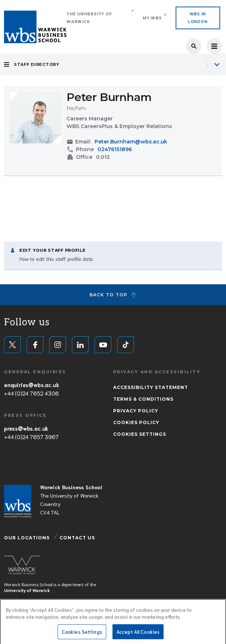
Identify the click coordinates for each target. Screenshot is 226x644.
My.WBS (152, 18)
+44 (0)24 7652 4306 (31, 393)
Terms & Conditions (143, 399)
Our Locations (27, 538)
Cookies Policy (136, 422)
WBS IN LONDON (198, 18)
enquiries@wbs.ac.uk (31, 385)
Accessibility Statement (151, 387)
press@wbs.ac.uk (26, 428)
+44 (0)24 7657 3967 (31, 437)
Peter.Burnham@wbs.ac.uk (131, 142)
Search (194, 46)
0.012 (103, 157)
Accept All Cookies (138, 634)
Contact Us (77, 538)
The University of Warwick (89, 18)
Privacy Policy (136, 411)
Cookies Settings (140, 434)
